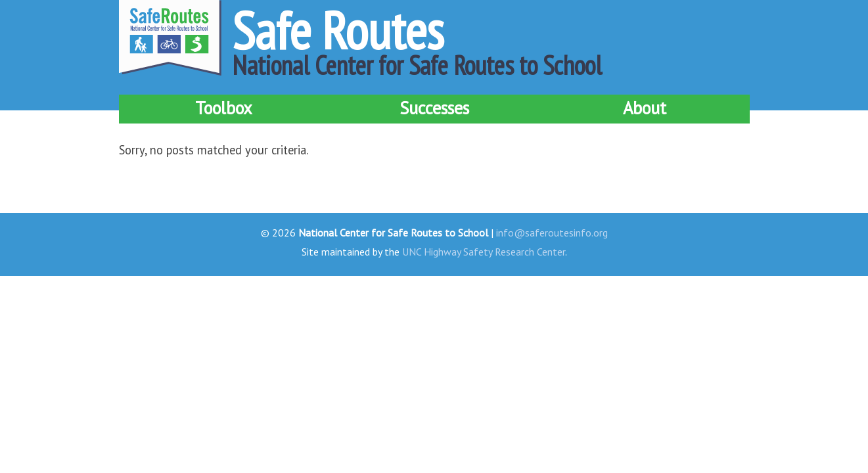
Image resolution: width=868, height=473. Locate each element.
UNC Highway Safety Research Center (484, 252)
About (645, 108)
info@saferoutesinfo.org (552, 233)
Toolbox (224, 108)
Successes (434, 108)
